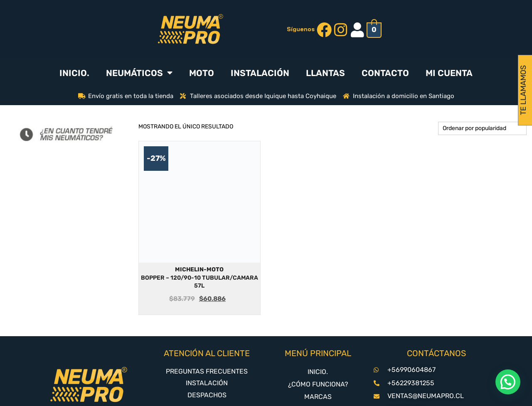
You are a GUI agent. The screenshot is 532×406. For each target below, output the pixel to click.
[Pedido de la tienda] (482, 128)
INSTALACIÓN (260, 73)
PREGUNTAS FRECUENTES (207, 337)
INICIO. (74, 73)
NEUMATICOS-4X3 (318, 375)
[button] (508, 382)
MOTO (202, 73)
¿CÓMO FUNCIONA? (318, 350)
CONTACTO (385, 73)
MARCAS (318, 362)
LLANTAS (325, 73)
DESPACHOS (207, 360)
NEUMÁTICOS (139, 73)
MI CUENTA (449, 73)
